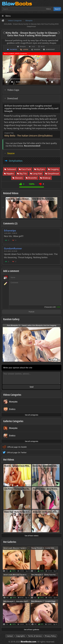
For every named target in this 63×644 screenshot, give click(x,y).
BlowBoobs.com (28, 642)
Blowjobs (23, 47)
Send (32, 387)
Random (37, 49)
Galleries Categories (13, 421)
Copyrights (20, 636)
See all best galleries (32, 630)
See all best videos (32, 536)
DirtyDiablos (16, 161)
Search (57, 9)
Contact (10, 636)
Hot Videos (9, 460)
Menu (8, 16)
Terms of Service (35, 636)
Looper (25, 49)
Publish (32, 312)
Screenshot (50, 49)
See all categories (32, 415)
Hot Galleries (10, 542)
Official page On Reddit (17, 447)
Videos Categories (12, 395)
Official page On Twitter (17, 452)
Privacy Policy (50, 636)
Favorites (13, 49)
